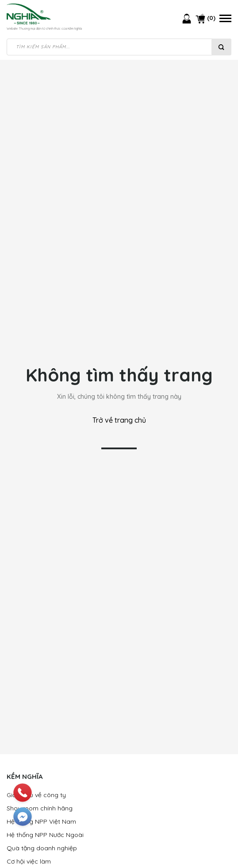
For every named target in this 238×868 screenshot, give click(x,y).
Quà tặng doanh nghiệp (42, 848)
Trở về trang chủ (119, 420)
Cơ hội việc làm (29, 861)
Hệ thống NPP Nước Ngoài (45, 835)
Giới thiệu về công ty (36, 795)
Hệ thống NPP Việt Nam (41, 821)
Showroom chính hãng (40, 808)
